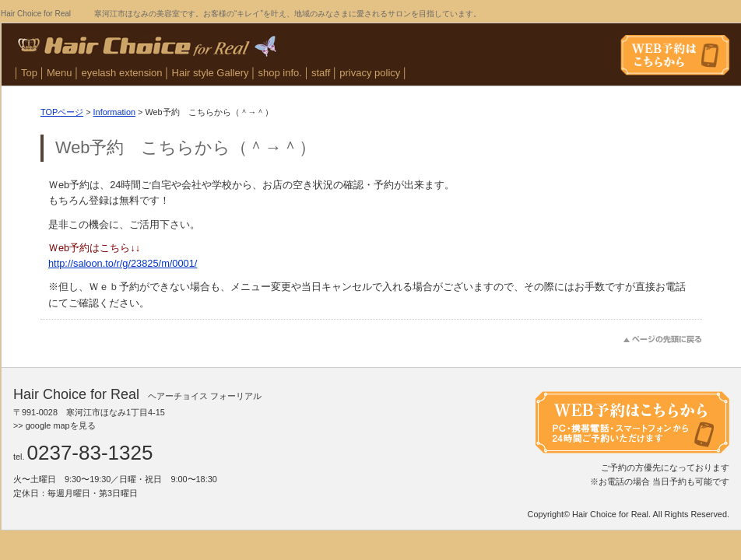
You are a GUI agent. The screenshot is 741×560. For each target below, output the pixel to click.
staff (321, 73)
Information (114, 112)
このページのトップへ (663, 339)
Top (29, 73)
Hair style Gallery (211, 73)
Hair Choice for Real (610, 514)
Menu (60, 73)
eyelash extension (122, 73)
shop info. (280, 73)
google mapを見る (61, 425)
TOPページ (62, 112)
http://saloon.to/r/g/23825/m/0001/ (123, 263)
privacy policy (370, 73)
